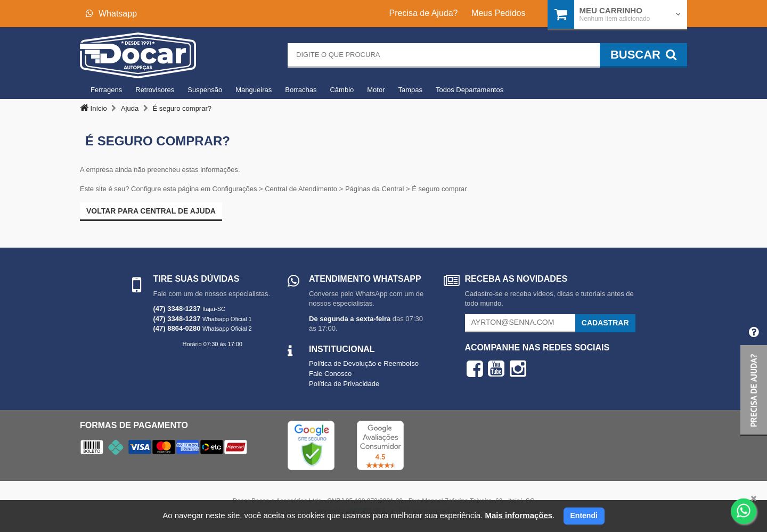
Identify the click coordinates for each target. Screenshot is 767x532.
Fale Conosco (330, 374)
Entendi (584, 515)
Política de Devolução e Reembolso (364, 363)
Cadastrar (605, 323)
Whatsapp (111, 14)
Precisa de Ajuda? (424, 13)
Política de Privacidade (344, 384)
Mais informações (519, 515)
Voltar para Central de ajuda (151, 211)
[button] (754, 377)
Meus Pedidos (498, 13)
